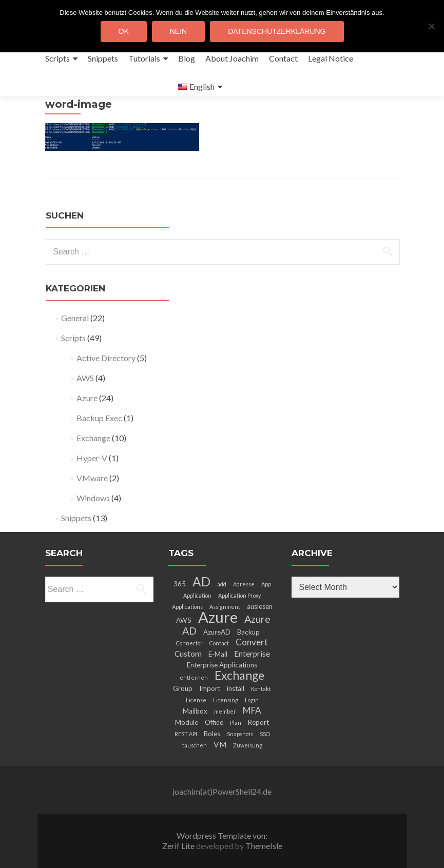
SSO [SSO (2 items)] (265, 734)
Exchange (93, 438)
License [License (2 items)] (196, 700)
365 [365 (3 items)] (180, 584)
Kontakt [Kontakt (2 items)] (261, 689)
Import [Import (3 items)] (210, 688)
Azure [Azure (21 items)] (218, 617)
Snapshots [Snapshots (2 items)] (240, 734)
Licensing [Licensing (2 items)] (226, 700)
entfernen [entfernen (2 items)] (194, 677)
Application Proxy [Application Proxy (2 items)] (239, 595)
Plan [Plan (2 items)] (236, 723)
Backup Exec (99, 418)
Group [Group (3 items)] (183, 688)
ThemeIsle (264, 846)
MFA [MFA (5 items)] (252, 710)
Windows (93, 498)
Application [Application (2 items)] (197, 595)
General (75, 318)
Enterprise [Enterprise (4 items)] (252, 654)
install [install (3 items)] (236, 688)
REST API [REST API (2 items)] (186, 734)
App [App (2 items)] (266, 584)
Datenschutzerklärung (277, 31)
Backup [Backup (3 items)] (248, 632)
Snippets (103, 58)
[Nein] (431, 26)
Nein (178, 31)
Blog (187, 58)
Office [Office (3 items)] (214, 722)
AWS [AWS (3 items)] (184, 620)
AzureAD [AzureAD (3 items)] (217, 632)
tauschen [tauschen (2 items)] (195, 745)
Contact (283, 58)
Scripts (57, 58)
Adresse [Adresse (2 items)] (244, 584)
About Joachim (232, 58)
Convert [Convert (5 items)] (252, 642)
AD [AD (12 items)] (201, 581)
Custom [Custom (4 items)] (188, 654)
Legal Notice (331, 58)
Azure (87, 398)
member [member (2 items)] (225, 711)
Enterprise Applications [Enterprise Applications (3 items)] (222, 665)
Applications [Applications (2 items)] (187, 607)
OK (124, 31)
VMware (92, 478)
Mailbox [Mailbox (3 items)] (195, 711)
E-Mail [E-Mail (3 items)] (218, 654)
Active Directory (106, 358)
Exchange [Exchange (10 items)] (239, 675)
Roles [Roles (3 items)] (212, 734)
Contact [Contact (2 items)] (219, 643)
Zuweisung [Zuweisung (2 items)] (248, 745)
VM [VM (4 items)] (220, 744)
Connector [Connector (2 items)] (189, 643)
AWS (85, 378)
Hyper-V (92, 458)
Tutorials (144, 58)
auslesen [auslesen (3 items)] (260, 606)
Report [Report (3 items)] (258, 722)
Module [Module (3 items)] (187, 722)
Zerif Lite (179, 846)
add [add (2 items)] (222, 584)
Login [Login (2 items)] (252, 700)
